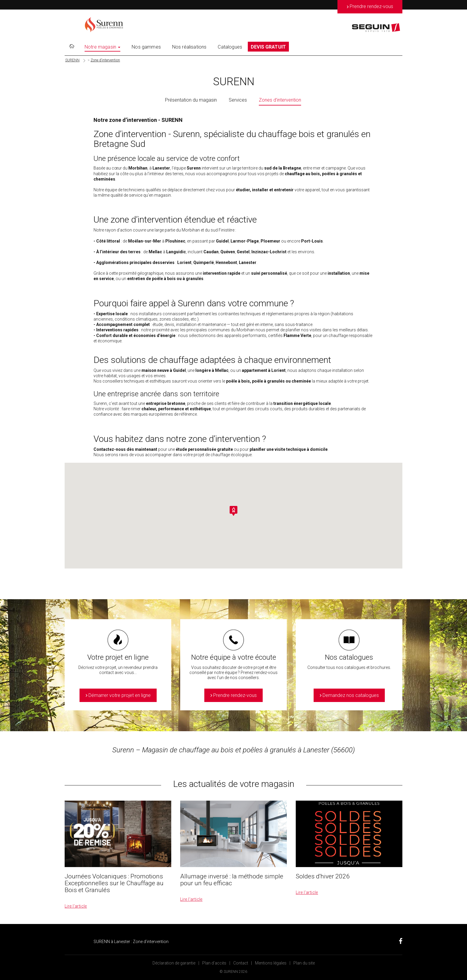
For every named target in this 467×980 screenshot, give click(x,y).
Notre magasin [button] (102, 47)
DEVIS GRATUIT (268, 47)
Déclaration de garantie (174, 963)
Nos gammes (146, 47)
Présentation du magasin (191, 100)
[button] (233, 511)
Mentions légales (271, 963)
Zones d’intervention (280, 100)
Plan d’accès (214, 963)
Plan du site (304, 963)
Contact (241, 963)
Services (238, 100)
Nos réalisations (189, 47)
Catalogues (230, 47)
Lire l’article (76, 906)
